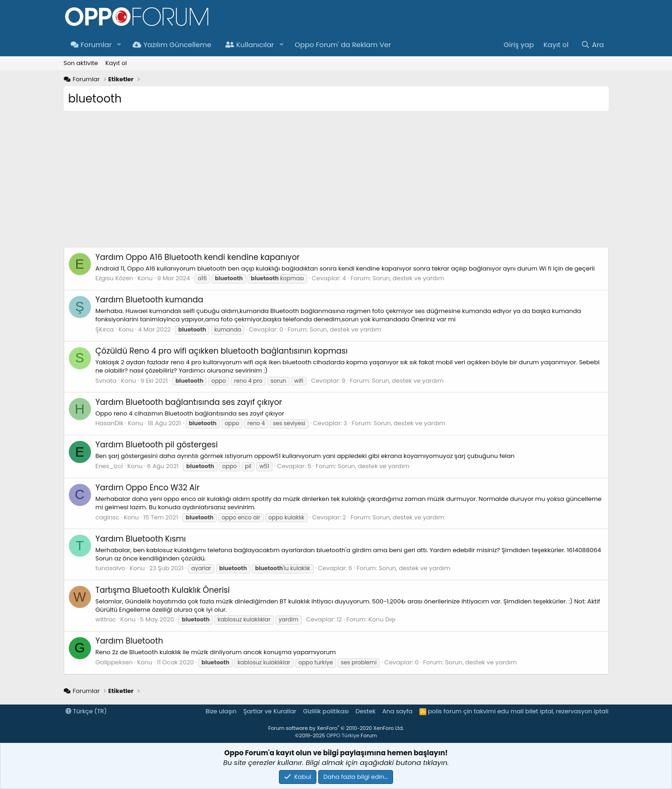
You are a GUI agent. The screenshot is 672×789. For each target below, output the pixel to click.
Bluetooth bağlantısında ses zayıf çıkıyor (189, 402)
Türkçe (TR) (86, 711)
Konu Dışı (382, 619)
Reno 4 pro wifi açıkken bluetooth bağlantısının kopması (222, 351)
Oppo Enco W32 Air (148, 488)
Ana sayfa (397, 711)
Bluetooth (130, 641)
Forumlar (91, 45)
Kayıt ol (116, 63)
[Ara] (592, 45)
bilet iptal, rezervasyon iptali (567, 711)
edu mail (511, 711)
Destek (366, 711)
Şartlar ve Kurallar (270, 711)
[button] (119, 45)
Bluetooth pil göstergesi (157, 445)
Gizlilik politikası (326, 711)
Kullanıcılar (250, 45)
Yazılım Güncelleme (172, 45)
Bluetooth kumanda (150, 300)
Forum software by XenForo (336, 728)
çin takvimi (479, 711)
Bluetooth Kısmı (141, 539)
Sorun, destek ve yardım (409, 278)
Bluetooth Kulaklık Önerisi (163, 590)
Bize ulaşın (221, 711)
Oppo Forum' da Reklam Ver (343, 45)
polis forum (445, 711)
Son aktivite (81, 63)
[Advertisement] (336, 182)
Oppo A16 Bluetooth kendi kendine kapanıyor (198, 257)
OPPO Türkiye (343, 735)
